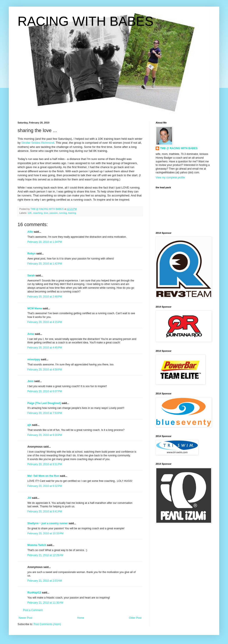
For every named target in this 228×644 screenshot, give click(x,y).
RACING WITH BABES (85, 21)
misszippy (34, 359)
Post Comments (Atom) (47, 624)
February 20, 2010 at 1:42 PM (45, 264)
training (72, 213)
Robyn (31, 254)
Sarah (31, 276)
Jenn (30, 381)
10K (30, 213)
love (46, 213)
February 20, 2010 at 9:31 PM (45, 464)
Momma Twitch (37, 545)
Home (81, 618)
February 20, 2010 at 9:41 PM (45, 512)
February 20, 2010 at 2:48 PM (45, 297)
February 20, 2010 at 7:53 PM (45, 413)
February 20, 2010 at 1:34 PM (45, 242)
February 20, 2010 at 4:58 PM (45, 370)
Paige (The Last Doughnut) (44, 403)
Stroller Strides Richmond (38, 143)
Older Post (135, 618)
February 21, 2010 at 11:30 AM (45, 603)
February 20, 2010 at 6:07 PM (45, 391)
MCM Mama (35, 308)
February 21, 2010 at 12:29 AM (45, 555)
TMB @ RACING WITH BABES (179, 148)
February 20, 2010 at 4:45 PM (45, 348)
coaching (38, 213)
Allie (30, 232)
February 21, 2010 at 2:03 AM (45, 581)
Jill (29, 498)
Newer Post (25, 618)
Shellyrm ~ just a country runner (48, 523)
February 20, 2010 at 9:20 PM (45, 435)
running (63, 213)
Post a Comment (33, 610)
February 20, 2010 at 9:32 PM (45, 486)
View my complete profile (170, 178)
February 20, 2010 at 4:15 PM (45, 322)
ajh (29, 425)
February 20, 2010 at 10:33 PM (45, 533)
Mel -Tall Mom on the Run (43, 476)
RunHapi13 (34, 593)
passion (54, 213)
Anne (31, 334)
